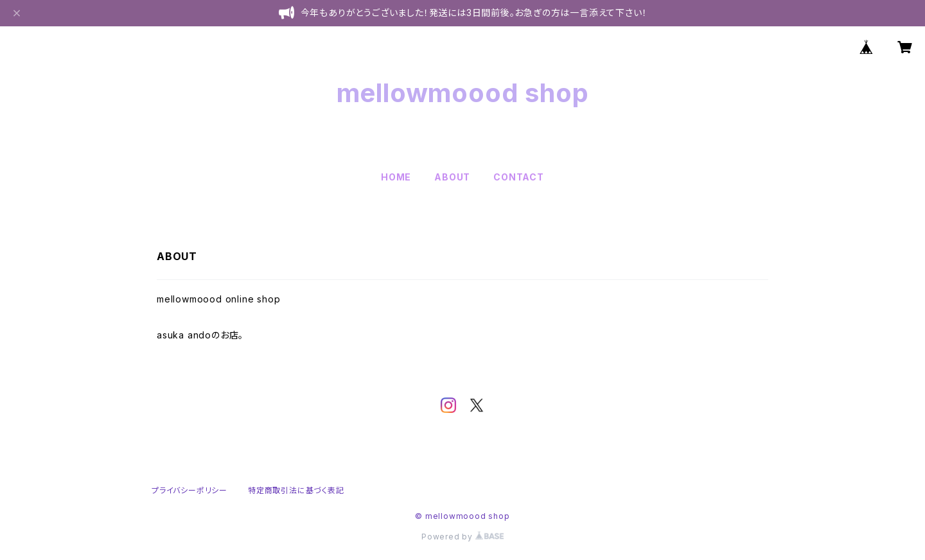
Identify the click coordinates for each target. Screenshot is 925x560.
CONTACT (519, 177)
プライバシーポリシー (189, 490)
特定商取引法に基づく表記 (296, 490)
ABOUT (452, 177)
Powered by (463, 537)
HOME (396, 177)
